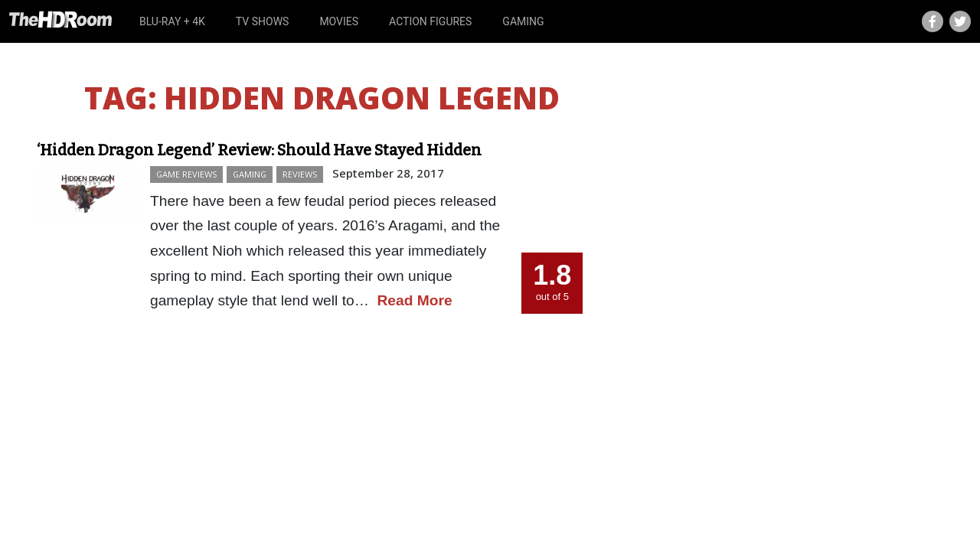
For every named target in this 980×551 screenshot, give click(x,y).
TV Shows (263, 21)
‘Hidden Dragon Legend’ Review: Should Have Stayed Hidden (259, 150)
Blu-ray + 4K (172, 21)
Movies (339, 21)
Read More (415, 300)
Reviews (300, 174)
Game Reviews (186, 174)
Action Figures (430, 21)
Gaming (523, 21)
